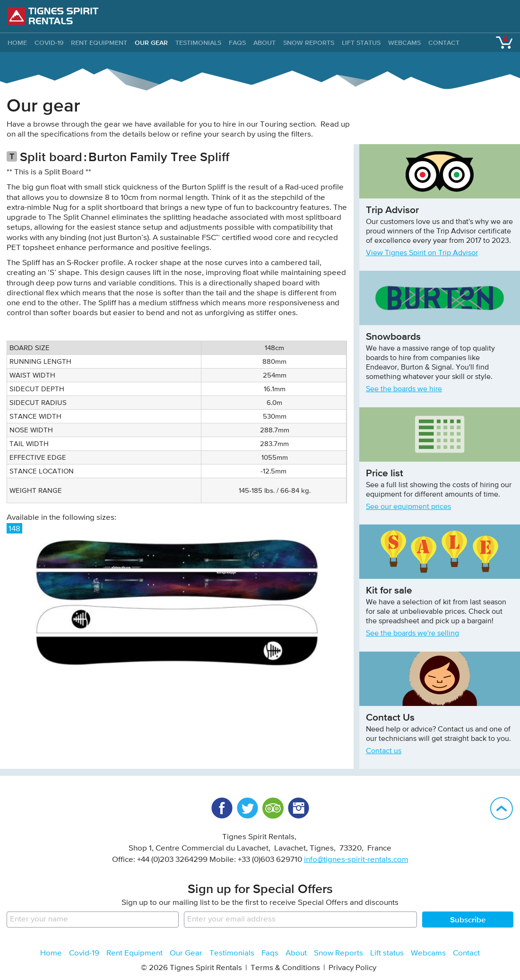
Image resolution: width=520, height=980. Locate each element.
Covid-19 (49, 43)
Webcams (404, 43)
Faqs (237, 43)
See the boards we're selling (412, 634)
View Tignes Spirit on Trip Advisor (422, 253)
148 (14, 529)
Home (51, 953)
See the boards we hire (404, 389)
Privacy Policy (352, 968)
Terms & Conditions (285, 968)
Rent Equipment (99, 43)
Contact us (384, 751)
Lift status (361, 43)
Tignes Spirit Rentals (53, 16)
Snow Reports (309, 43)
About (264, 43)
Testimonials (198, 43)
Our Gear (151, 43)
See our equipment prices (408, 507)
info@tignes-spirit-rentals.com (356, 860)
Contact (444, 43)
